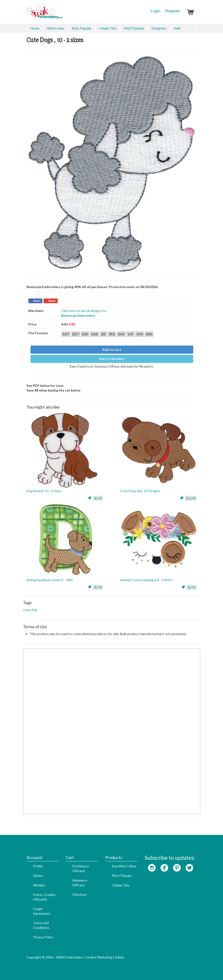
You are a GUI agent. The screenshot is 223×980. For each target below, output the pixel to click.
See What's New (124, 866)
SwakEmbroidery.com (62, 14)
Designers (159, 28)
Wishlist (39, 885)
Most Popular (82, 28)
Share (37, 301)
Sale (177, 28)
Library (38, 875)
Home (35, 28)
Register (173, 11)
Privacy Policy (43, 937)
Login (156, 11)
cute (26, 610)
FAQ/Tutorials (134, 28)
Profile (38, 866)
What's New (56, 28)
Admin (119, 957)
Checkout (80, 894)
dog (34, 610)
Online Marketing (99, 957)
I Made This (108, 28)
